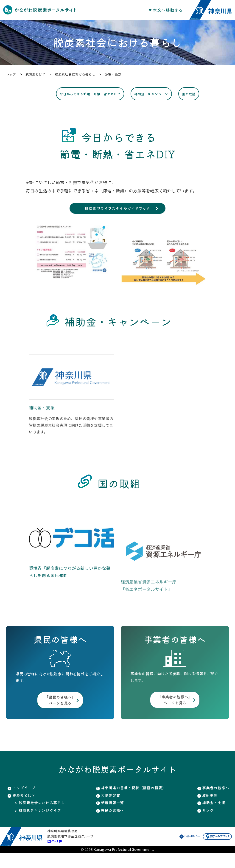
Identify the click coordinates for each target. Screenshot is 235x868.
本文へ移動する (168, 10)
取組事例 (208, 809)
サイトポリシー (177, 851)
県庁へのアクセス (212, 851)
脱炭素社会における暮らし (45, 817)
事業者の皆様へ (214, 800)
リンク (205, 825)
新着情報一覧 (111, 817)
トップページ (25, 800)
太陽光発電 (109, 809)
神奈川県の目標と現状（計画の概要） (135, 800)
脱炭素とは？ (25, 809)
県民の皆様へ (111, 825)
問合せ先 (55, 857)
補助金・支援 (212, 817)
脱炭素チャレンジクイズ (42, 825)
